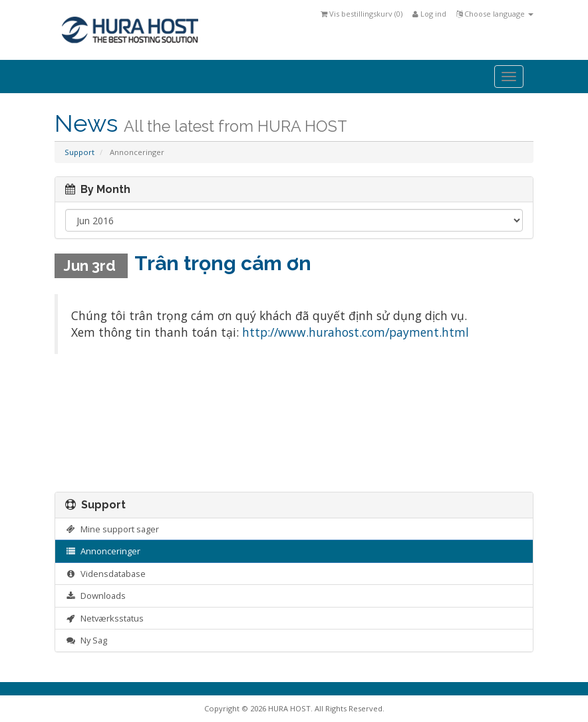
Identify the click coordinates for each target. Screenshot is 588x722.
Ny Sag (86, 640)
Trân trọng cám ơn (223, 263)
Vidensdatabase (105, 574)
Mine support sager (112, 529)
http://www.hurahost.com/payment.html (356, 332)
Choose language (495, 14)
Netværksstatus (104, 618)
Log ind (429, 14)
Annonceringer (103, 551)
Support (79, 152)
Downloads (95, 596)
